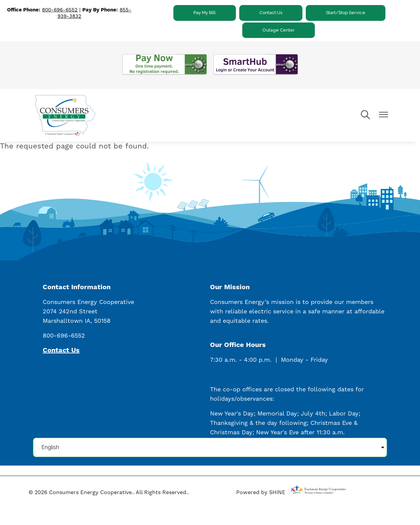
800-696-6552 (60, 10)
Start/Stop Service (346, 13)
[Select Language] (210, 447)
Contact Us (271, 13)
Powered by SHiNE (261, 492)
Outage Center (279, 30)
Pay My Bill (205, 13)
